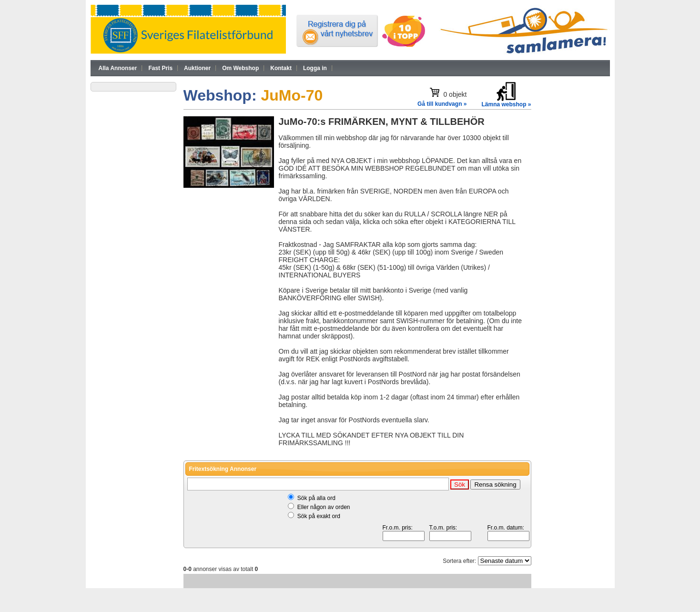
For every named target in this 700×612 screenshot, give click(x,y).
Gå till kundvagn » (442, 104)
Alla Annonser (118, 68)
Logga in (315, 68)
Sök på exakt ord (319, 516)
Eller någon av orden (324, 507)
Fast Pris (160, 68)
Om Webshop (240, 68)
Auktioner (197, 68)
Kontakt (281, 68)
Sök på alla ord (316, 498)
